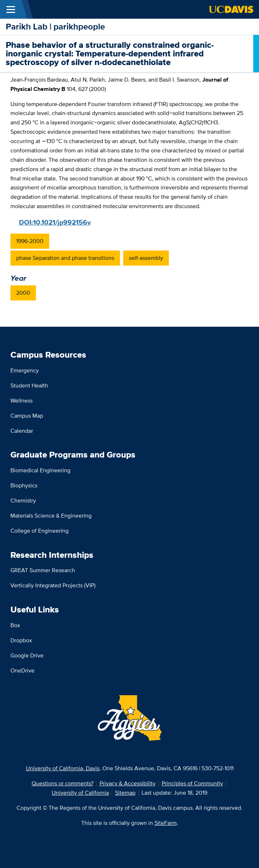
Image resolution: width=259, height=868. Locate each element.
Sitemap (125, 793)
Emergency (25, 370)
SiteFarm (166, 823)
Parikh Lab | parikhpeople (55, 26)
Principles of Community (192, 783)
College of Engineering (40, 531)
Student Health (29, 385)
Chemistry (23, 500)
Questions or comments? (63, 783)
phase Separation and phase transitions (65, 258)
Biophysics (24, 485)
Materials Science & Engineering (51, 516)
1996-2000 (30, 241)
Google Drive (27, 655)
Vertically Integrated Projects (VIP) (53, 585)
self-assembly (146, 258)
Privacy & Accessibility (128, 783)
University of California (80, 793)
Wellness (22, 401)
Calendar (22, 431)
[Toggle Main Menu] (11, 9)
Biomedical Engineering (40, 470)
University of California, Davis (63, 768)
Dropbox (21, 640)
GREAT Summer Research (43, 570)
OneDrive (22, 670)
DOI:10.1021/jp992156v (55, 222)
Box (15, 625)
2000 (23, 293)
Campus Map (27, 416)
